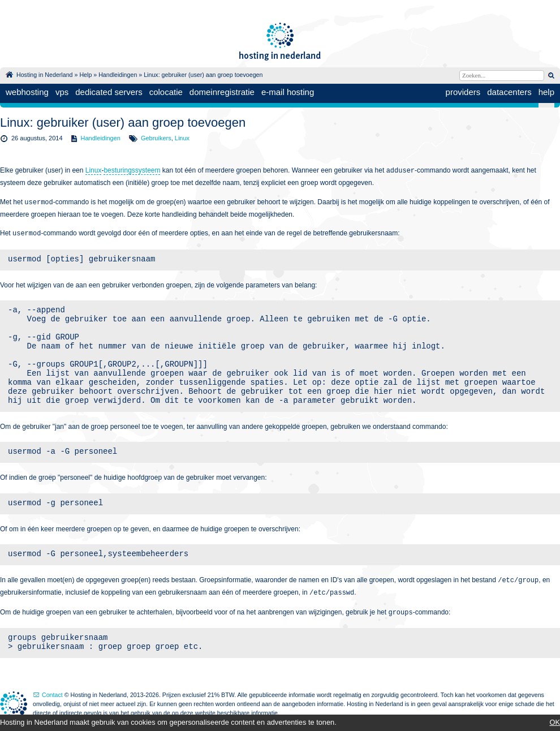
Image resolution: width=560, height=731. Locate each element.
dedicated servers (109, 92)
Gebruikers (156, 138)
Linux (182, 138)
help (546, 92)
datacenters (509, 92)
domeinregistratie (222, 92)
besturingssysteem (132, 170)
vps (62, 92)
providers (463, 92)
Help (85, 75)
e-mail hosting (288, 92)
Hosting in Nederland (45, 75)
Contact (52, 695)
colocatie (166, 92)
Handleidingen (118, 75)
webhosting (27, 92)
